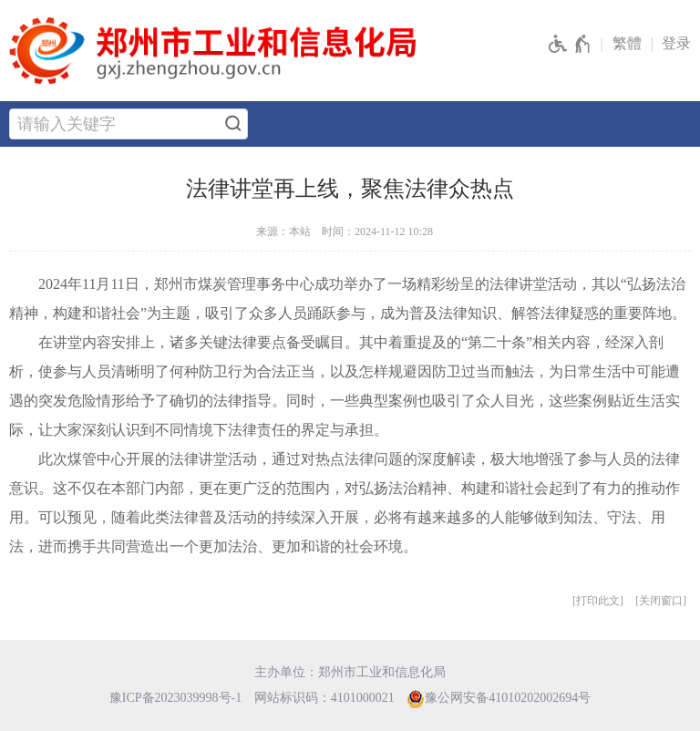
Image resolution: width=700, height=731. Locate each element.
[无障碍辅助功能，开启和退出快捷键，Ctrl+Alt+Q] (570, 45)
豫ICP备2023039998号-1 (175, 698)
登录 (676, 43)
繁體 (627, 43)
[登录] (681, 44)
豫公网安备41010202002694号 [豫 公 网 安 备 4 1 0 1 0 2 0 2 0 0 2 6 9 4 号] (499, 699)
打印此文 (598, 601)
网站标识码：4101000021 (324, 698)
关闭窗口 (661, 601)
